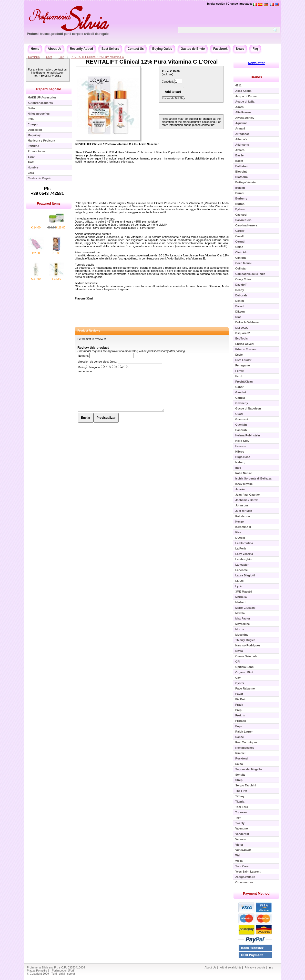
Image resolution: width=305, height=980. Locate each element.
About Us (54, 49)
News (240, 49)
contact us (208, 125)
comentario (85, 371)
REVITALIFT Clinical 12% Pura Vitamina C (97, 57)
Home (35, 49)
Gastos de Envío (193, 49)
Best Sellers (110, 49)
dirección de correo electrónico (97, 362)
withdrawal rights (231, 967)
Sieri (61, 57)
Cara (49, 57)
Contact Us (136, 49)
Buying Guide (162, 49)
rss (271, 967)
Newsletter (256, 63)
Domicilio (34, 57)
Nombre (83, 356)
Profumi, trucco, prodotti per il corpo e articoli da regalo (68, 34)
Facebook (220, 49)
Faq (255, 49)
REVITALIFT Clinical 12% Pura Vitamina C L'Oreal (152, 62)
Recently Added (82, 49)
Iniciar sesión (216, 4)
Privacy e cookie (255, 967)
